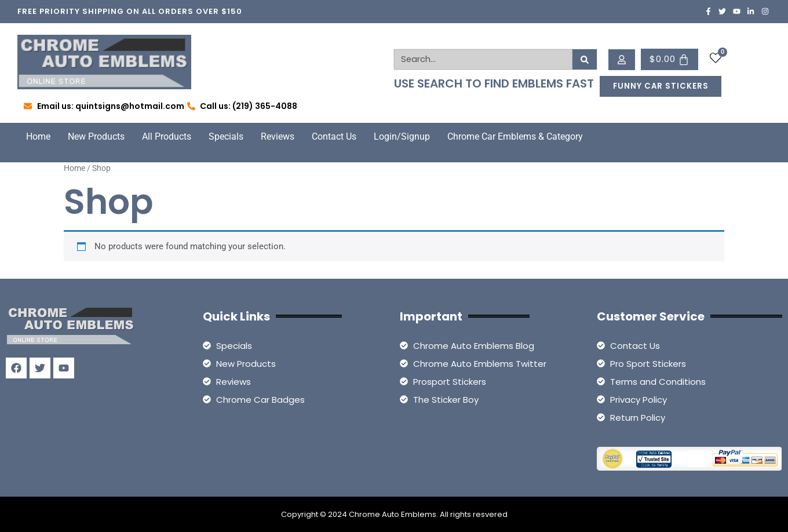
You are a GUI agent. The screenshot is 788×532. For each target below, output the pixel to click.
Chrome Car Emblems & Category (515, 136)
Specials (226, 136)
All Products (167, 136)
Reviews (278, 136)
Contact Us (334, 136)
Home (38, 136)
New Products (96, 136)
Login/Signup (402, 136)
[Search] (585, 59)
